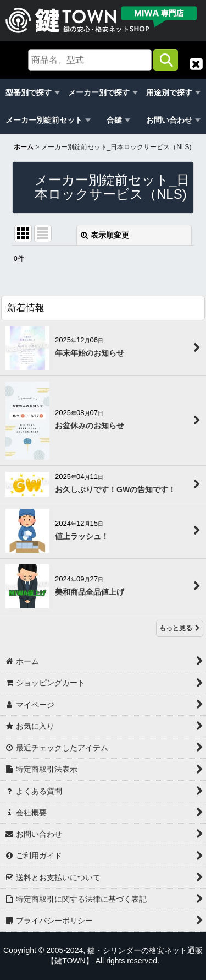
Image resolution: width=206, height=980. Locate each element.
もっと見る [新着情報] (180, 628)
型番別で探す (29, 92)
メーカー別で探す (99, 92)
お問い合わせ (169, 120)
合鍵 (114, 120)
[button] (196, 64)
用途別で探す (169, 92)
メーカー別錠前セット (44, 120)
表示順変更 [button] (105, 235)
